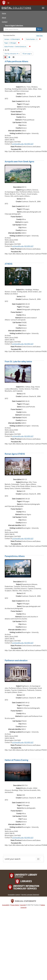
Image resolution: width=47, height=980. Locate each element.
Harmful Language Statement (30, 895)
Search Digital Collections (14, 26)
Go (39, 29)
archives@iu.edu (18, 144)
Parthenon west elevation (16, 661)
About (4, 18)
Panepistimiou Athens (15, 556)
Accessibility (6, 905)
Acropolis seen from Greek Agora (19, 162)
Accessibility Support (14, 895)
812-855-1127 (29, 144)
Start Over (40, 36)
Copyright (23, 905)
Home (4, 13)
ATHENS (9, 264)
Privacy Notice (15, 905)
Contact (5, 22)
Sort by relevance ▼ (12, 54)
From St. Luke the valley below (18, 362)
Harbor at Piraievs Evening (16, 760)
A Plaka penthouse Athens (16, 61)
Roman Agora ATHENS (15, 454)
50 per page (27, 54)
